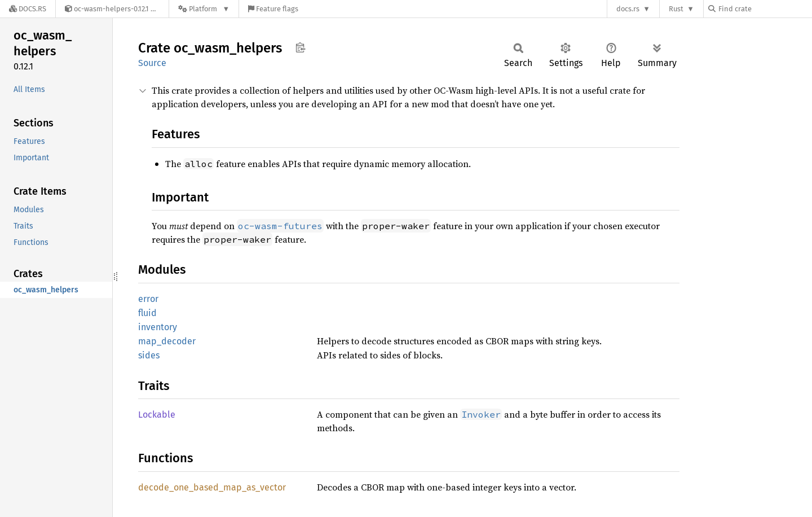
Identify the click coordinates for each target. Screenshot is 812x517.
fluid (147, 313)
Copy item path (300, 47)
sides (149, 355)
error (148, 299)
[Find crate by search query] (765, 9)
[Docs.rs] (28, 9)
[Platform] (204, 9)
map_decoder (167, 341)
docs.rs (628, 9)
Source (152, 63)
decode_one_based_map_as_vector (212, 487)
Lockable (157, 415)
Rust (676, 9)
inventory (158, 327)
